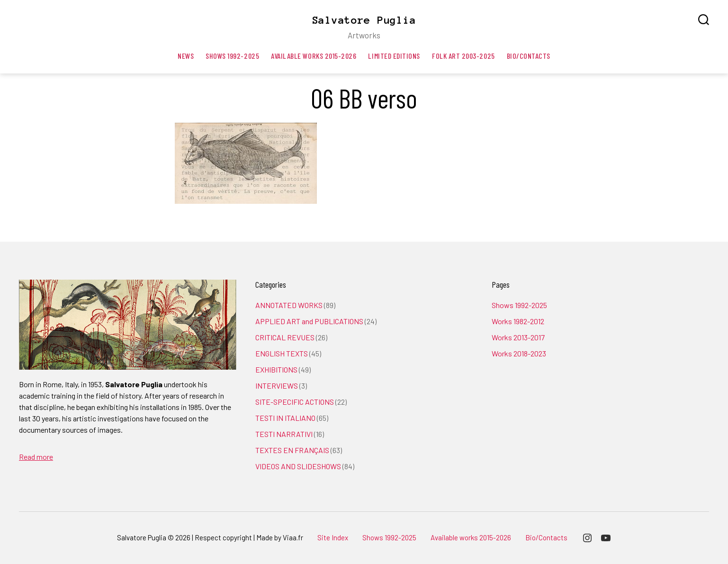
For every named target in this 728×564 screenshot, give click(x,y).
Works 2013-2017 (518, 337)
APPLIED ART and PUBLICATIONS (309, 321)
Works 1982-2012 (518, 321)
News (186, 56)
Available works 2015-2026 (314, 56)
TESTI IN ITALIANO (285, 418)
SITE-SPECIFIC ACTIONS (295, 402)
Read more (36, 457)
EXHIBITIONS (276, 369)
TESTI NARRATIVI (284, 434)
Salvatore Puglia (364, 20)
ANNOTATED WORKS (289, 305)
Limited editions (394, 56)
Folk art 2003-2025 (463, 56)
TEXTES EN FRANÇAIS (292, 450)
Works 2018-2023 (519, 353)
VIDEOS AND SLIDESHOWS (298, 466)
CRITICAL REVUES (285, 337)
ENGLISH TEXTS (282, 353)
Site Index (333, 537)
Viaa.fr (293, 537)
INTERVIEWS (277, 386)
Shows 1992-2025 (232, 56)
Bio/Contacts (529, 56)
